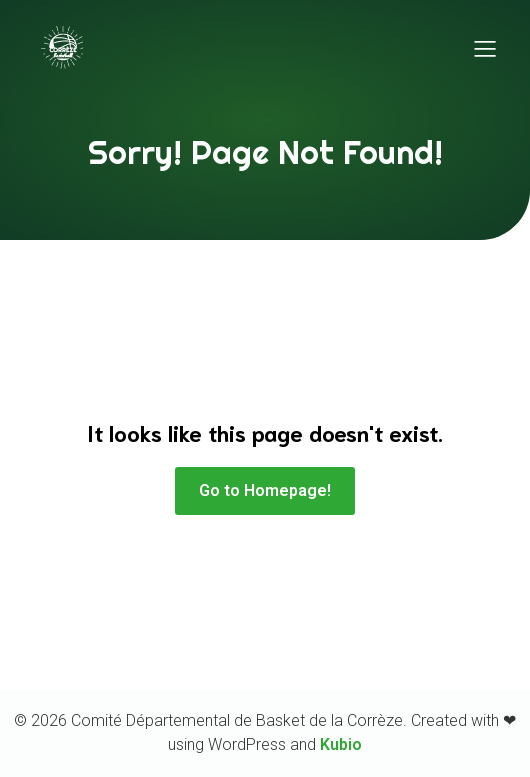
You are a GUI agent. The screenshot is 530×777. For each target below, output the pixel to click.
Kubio (341, 744)
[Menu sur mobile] (485, 48)
